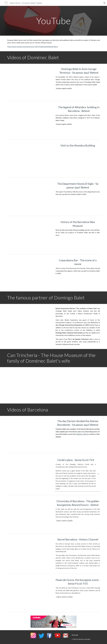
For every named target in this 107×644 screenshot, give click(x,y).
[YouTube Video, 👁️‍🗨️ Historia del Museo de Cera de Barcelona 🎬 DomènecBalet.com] (29, 235)
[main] (53, 21)
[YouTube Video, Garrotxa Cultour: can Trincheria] (29, 385)
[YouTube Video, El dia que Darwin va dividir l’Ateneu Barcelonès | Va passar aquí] (29, 434)
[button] (104, 3)
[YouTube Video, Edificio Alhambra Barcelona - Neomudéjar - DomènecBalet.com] (29, 158)
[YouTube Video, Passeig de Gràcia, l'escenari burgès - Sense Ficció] (29, 593)
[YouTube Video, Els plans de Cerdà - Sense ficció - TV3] (29, 472)
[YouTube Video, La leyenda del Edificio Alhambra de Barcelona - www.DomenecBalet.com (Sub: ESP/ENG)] (29, 120)
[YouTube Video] (29, 82)
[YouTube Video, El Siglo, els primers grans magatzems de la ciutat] (29, 197)
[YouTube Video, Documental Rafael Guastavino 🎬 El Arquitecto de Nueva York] (29, 322)
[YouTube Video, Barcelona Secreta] (29, 552)
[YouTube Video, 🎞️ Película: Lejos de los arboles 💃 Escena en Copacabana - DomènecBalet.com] (29, 273)
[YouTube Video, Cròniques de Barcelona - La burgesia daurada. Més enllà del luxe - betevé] (29, 514)
